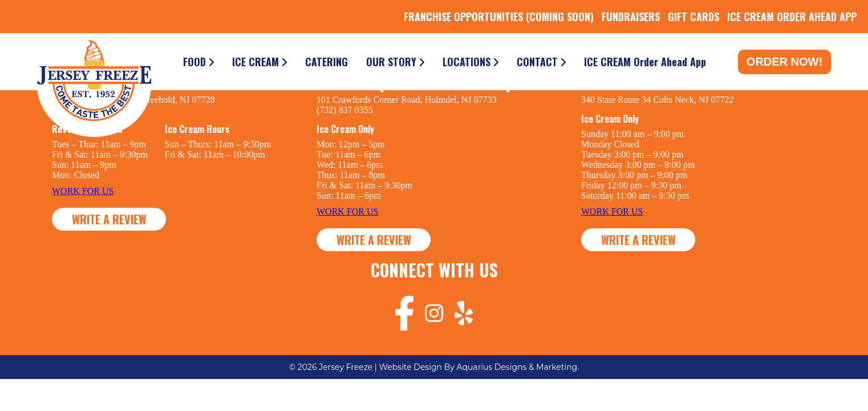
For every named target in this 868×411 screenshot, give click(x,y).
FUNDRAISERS (631, 17)
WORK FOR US (83, 191)
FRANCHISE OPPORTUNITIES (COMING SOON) (499, 17)
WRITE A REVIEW (109, 219)
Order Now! (784, 62)
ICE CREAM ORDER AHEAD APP (792, 17)
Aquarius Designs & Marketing (517, 367)
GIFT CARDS (693, 17)
